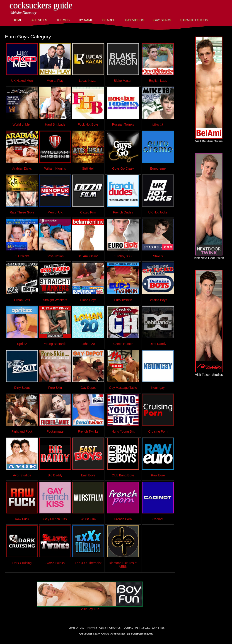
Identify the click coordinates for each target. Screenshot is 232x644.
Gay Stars (162, 20)
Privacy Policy (97, 628)
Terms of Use (76, 628)
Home (17, 20)
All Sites (39, 20)
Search (109, 20)
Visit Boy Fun (90, 607)
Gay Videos (134, 20)
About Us (115, 628)
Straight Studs (194, 20)
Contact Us (131, 628)
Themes (63, 20)
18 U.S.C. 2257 (149, 628)
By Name (86, 20)
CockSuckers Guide (41, 5)
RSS (162, 628)
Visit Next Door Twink (209, 256)
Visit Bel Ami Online (209, 139)
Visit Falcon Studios (209, 373)
